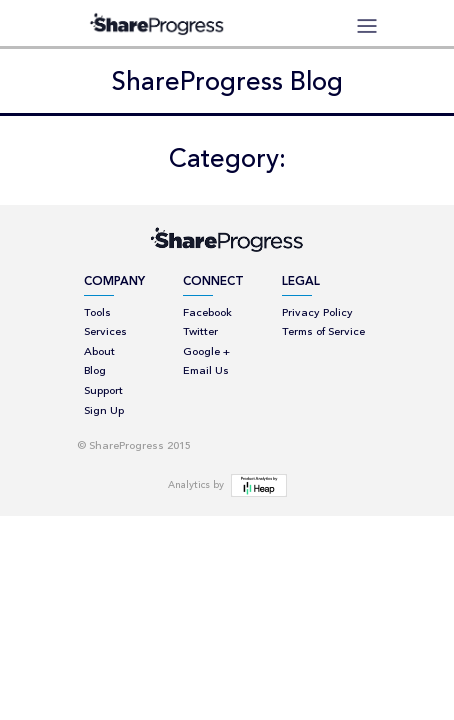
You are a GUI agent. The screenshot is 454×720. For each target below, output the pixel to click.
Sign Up (104, 411)
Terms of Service (323, 332)
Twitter (200, 332)
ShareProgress (162, 23)
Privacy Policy (317, 313)
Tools (97, 313)
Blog (95, 371)
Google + (206, 352)
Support (103, 391)
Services (105, 332)
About (99, 352)
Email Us (206, 371)
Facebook (207, 313)
